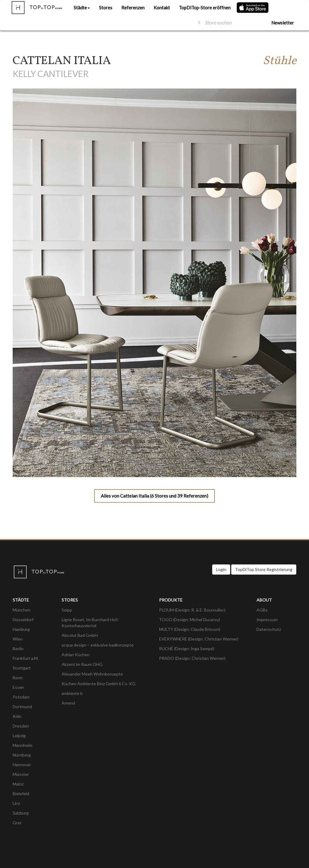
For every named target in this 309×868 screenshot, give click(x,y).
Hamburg (21, 629)
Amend (68, 703)
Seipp (67, 610)
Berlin (18, 649)
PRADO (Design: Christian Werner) (192, 658)
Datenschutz (269, 629)
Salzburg (21, 813)
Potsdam (21, 697)
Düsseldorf (23, 620)
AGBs (262, 610)
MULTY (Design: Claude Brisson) (190, 629)
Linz (16, 803)
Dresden (21, 726)
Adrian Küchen (76, 655)
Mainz (18, 784)
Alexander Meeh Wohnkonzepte (92, 674)
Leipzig (19, 736)
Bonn (18, 678)
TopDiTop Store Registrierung (264, 569)
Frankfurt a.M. (26, 658)
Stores (106, 8)
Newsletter (283, 23)
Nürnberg (22, 755)
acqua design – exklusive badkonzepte (98, 645)
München (22, 610)
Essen (18, 687)
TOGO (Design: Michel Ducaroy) (190, 620)
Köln (17, 716)
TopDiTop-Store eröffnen (205, 8)
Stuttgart (22, 668)
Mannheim (22, 745)
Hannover (22, 765)
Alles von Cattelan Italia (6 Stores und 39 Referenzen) (154, 496)
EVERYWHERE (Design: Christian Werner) (199, 639)
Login (221, 569)
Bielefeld (21, 794)
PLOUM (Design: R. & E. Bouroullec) (192, 610)
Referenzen (133, 8)
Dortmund (22, 707)
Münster (21, 774)
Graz (17, 823)
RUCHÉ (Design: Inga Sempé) (187, 649)
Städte (82, 8)
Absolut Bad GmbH (80, 635)
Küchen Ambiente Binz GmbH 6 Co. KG (99, 684)
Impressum (267, 620)
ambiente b (72, 693)
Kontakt (162, 8)
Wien (18, 639)
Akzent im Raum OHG (82, 664)
